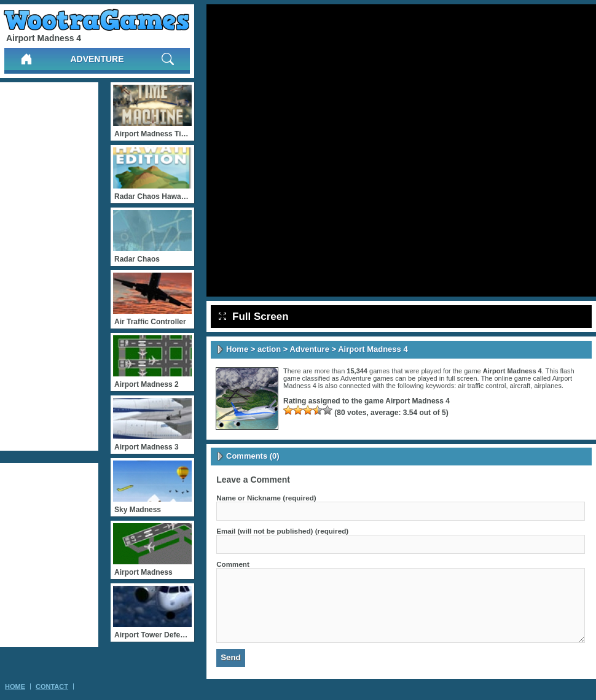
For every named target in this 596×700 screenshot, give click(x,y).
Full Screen (254, 317)
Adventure (97, 59)
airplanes (548, 386)
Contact (52, 686)
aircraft (520, 386)
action (269, 349)
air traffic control (482, 386)
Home (237, 349)
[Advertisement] (49, 266)
